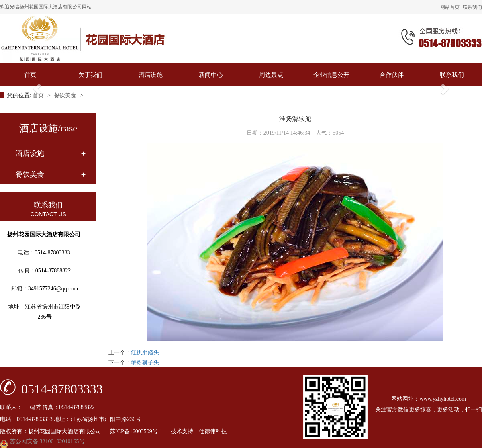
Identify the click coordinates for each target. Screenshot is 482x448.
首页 (30, 75)
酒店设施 (151, 75)
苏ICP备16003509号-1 (140, 431)
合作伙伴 (392, 75)
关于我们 (90, 75)
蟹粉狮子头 (145, 363)
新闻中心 (211, 75)
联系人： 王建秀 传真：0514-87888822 (47, 407)
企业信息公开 (331, 75)
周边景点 (271, 75)
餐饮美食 (66, 95)
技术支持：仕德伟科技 (199, 431)
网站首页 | (451, 7)
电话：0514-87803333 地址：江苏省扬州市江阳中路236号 (70, 419)
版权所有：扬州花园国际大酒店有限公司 (55, 431)
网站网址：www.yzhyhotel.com (429, 399)
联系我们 (472, 7)
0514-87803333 (62, 388)
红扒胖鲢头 (145, 353)
